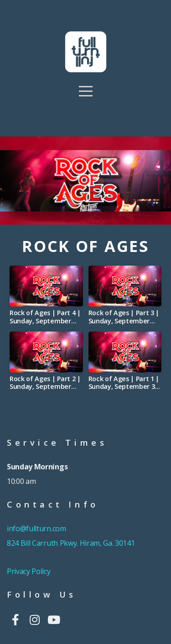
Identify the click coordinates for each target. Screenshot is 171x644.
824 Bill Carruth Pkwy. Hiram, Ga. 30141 (71, 543)
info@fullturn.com (37, 528)
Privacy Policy (29, 571)
